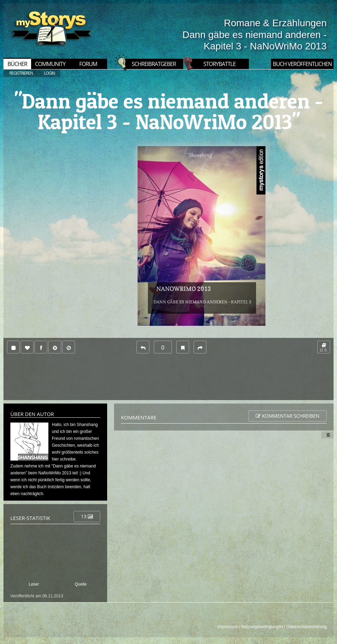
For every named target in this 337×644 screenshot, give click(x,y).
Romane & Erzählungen (275, 23)
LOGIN (49, 73)
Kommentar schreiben (288, 416)
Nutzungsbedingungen (262, 627)
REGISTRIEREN (21, 73)
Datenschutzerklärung (306, 627)
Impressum (228, 627)
